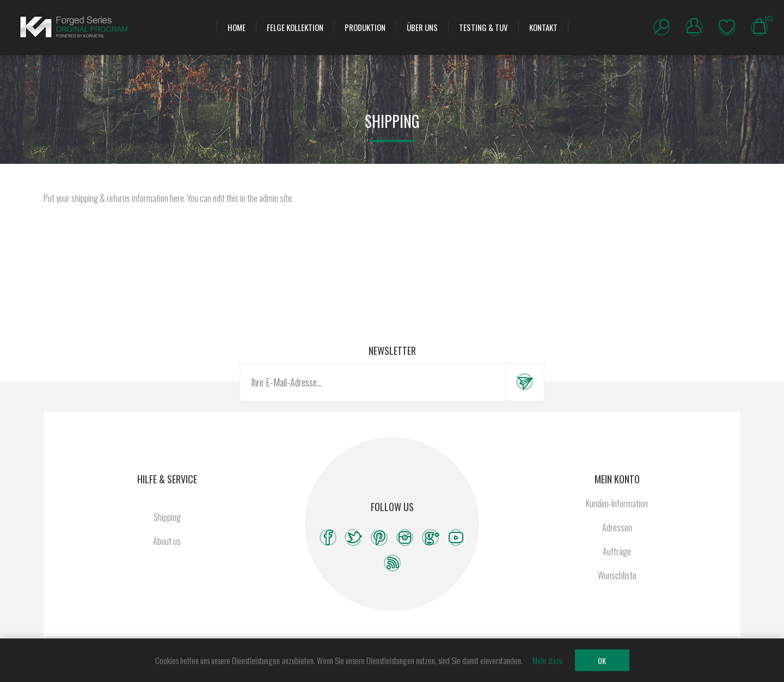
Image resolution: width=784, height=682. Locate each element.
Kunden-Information (617, 503)
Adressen (617, 527)
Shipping (167, 517)
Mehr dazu (547, 660)
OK (602, 661)
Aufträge (617, 551)
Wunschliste (727, 27)
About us (167, 541)
